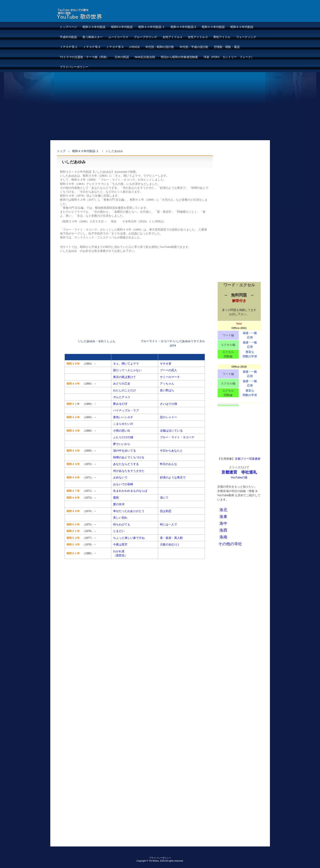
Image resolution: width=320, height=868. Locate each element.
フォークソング (246, 37)
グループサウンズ (145, 37)
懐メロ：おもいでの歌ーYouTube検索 (90, 14)
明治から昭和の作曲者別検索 (179, 57)
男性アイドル (222, 37)
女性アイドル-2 (198, 37)
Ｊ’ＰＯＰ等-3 (115, 47)
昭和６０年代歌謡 (242, 27)
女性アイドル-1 (172, 37)
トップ (61, 151)
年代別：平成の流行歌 (194, 47)
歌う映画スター (93, 37)
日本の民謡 (122, 57)
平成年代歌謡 (68, 37)
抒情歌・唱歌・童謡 (227, 47)
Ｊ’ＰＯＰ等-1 (68, 47)
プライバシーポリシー (74, 67)
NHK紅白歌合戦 (145, 57)
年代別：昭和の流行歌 (160, 47)
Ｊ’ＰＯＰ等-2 (91, 47)
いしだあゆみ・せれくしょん (97, 341)
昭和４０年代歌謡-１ (152, 27)
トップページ (68, 27)
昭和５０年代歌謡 (213, 27)
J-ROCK (134, 47)
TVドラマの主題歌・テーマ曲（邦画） (84, 57)
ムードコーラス (118, 37)
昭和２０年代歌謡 (94, 27)
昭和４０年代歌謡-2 (183, 27)
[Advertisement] (160, 106)
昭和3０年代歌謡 (122, 27)
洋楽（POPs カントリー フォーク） (229, 57)
